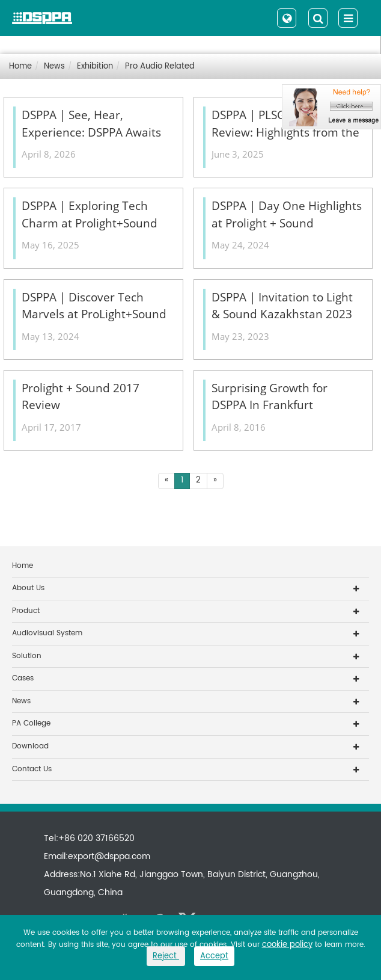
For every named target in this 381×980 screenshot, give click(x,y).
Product (26, 611)
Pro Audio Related (160, 66)
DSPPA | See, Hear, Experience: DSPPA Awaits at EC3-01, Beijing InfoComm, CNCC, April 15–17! (94, 124)
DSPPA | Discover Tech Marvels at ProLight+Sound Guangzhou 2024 (94, 306)
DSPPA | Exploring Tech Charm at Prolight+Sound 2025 (90, 215)
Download (30, 746)
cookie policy (287, 945)
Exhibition (95, 66)
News (54, 66)
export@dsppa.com (109, 856)
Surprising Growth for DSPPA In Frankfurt (270, 397)
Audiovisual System (47, 633)
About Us (28, 588)
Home (20, 66)
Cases (23, 678)
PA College (31, 723)
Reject (166, 956)
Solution (27, 656)
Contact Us (32, 769)
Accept (214, 956)
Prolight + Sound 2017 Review (81, 397)
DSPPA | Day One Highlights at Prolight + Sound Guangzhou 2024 (287, 215)
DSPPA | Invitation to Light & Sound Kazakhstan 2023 (282, 306)
